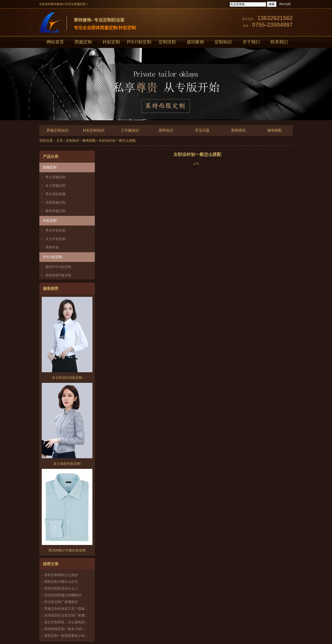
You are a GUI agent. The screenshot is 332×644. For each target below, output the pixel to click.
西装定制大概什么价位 (61, 582)
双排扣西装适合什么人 (63, 588)
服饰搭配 (275, 130)
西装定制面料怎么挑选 (61, 575)
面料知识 (166, 130)
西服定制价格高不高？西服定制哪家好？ (75, 609)
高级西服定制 (55, 202)
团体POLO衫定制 (58, 267)
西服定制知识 (57, 130)
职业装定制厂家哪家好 (61, 602)
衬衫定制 (111, 42)
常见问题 (202, 130)
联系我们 (279, 42)
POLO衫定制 (139, 42)
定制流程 (167, 42)
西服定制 (83, 42)
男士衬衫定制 (55, 230)
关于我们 (251, 42)
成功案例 (195, 42)
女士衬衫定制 (55, 239)
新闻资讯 (238, 130)
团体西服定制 (55, 211)
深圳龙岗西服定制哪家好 (63, 595)
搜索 (272, 4)
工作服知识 (130, 130)
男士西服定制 (55, 177)
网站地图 (285, 4)
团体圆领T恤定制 (58, 275)
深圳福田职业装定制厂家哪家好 (68, 615)
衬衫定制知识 (94, 130)
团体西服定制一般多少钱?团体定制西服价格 (77, 629)
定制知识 (223, 42)
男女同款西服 (55, 194)
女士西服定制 (55, 186)
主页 (60, 141)
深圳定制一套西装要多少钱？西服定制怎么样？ (80, 636)
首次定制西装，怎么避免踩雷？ (68, 622)
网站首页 (55, 42)
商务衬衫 (52, 247)
